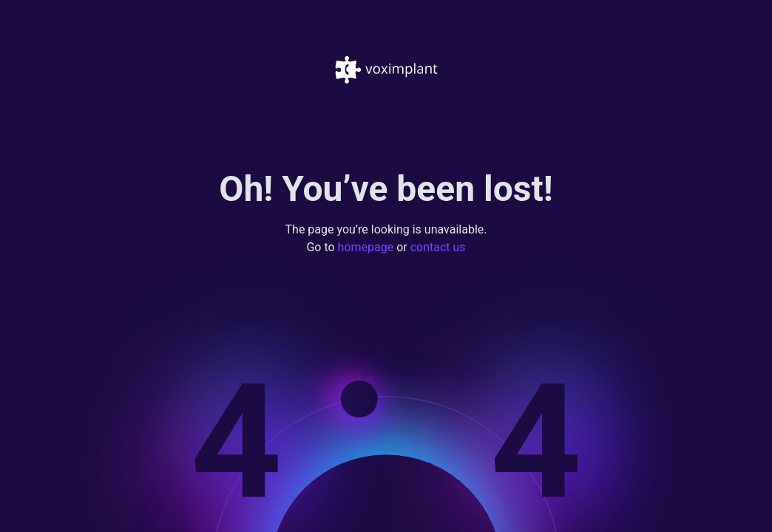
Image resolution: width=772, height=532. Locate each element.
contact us (438, 248)
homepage (366, 248)
